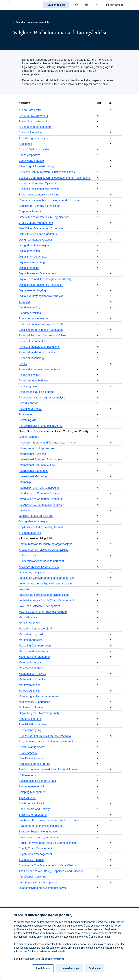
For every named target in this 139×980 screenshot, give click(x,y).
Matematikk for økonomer (34, 657)
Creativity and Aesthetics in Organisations (44, 217)
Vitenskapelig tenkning (33, 877)
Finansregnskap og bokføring (37, 392)
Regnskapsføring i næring (35, 764)
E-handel (24, 302)
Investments (26, 510)
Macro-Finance (28, 617)
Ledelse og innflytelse (32, 572)
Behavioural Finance (31, 161)
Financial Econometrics (33, 341)
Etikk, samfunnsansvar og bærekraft (41, 324)
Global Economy (29, 437)
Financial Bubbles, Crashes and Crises (43, 336)
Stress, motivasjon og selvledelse (39, 837)
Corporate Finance (30, 211)
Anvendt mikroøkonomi (33, 121)
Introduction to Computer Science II (40, 499)
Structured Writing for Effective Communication (47, 843)
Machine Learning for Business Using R (43, 612)
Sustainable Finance (31, 860)
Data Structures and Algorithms (38, 234)
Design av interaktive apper (35, 240)
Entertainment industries (34, 318)
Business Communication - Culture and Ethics (47, 172)
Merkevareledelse (30, 685)
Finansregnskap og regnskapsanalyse (42, 398)
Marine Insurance (29, 623)
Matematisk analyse (31, 668)
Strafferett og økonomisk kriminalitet (41, 826)
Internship (25, 482)
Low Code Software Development (39, 606)
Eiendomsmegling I (31, 307)
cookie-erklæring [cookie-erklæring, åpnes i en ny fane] (55, 963)
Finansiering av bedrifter (34, 381)
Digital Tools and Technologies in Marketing (45, 279)
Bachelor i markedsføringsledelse (31, 22)
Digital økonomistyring (32, 290)
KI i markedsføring (30, 533)
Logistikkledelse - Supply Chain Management (46, 600)
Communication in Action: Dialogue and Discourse (49, 200)
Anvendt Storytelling (31, 133)
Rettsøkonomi (27, 775)
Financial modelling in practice (37, 352)
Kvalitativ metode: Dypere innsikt (39, 567)
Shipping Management (33, 792)
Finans (23, 364)
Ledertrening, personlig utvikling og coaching (46, 584)
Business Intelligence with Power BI (41, 189)
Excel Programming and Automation (41, 330)
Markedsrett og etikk (31, 634)
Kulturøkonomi (28, 555)
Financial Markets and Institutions (39, 347)
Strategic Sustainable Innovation (39, 832)
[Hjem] (7, 5)
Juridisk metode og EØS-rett (36, 516)
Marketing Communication (35, 646)
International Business (32, 454)
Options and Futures (31, 707)
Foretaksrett (26, 414)
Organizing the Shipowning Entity (39, 713)
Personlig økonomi (30, 719)
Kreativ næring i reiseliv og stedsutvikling (44, 550)
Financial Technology (32, 358)
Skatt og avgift (28, 798)
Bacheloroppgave (30, 155)
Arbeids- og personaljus (33, 138)
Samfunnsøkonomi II (31, 787)
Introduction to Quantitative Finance (41, 505)
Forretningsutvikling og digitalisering (41, 426)
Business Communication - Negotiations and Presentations (55, 178)
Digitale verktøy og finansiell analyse (41, 296)
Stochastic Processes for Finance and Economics (49, 820)
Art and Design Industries (34, 150)
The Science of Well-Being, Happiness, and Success (51, 871)
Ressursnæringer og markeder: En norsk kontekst (49, 770)
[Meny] (132, 5)
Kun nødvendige (69, 972)
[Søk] (76, 5)
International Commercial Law (37, 465)
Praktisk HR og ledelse (33, 724)
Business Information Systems (37, 183)
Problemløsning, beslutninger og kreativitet (45, 736)
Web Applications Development (38, 882)
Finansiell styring (29, 375)
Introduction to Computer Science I (40, 493)
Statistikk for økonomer (33, 815)
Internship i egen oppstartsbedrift (39, 488)
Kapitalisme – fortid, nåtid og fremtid (41, 527)
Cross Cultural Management (36, 223)
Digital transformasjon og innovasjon (41, 285)
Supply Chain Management (35, 848)
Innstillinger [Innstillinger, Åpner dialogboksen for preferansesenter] (43, 972)
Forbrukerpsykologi (31, 409)
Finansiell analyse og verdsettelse (39, 369)
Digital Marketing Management (37, 273)
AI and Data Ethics (30, 110)
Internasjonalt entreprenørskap (38, 448)
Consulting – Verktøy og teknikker (39, 206)
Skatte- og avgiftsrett (31, 803)
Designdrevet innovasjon (34, 245)
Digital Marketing (29, 268)
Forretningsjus (28, 420)
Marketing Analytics (31, 640)
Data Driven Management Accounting (42, 228)
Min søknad (115, 5)
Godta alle (95, 972)
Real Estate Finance (31, 758)
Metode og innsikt (30, 691)
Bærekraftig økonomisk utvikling (38, 195)
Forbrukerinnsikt (29, 403)
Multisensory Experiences (34, 702)
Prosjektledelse (28, 753)
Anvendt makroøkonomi (33, 116)
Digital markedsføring (32, 262)
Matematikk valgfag (31, 662)
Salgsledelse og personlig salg (37, 781)
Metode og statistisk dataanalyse (39, 696)
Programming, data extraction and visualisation (47, 741)
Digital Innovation (29, 251)
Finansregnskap (29, 386)
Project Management (32, 747)
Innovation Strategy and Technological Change (47, 443)
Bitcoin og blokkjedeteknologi (37, 166)
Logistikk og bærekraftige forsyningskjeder (45, 595)
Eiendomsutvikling (30, 313)
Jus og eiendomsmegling (34, 521)
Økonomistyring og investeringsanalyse (43, 888)
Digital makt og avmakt (33, 257)
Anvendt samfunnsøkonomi (35, 127)
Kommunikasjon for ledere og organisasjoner (46, 544)
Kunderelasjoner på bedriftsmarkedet (41, 561)
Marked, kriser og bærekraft (36, 629)
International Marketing (33, 476)
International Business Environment (40, 459)
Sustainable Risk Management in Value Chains (47, 865)
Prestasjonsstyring (30, 730)
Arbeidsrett (25, 144)
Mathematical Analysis (32, 674)
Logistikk (24, 589)
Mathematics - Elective (33, 679)
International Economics (33, 471)
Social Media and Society (34, 809)
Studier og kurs (56, 5)
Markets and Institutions (33, 651)
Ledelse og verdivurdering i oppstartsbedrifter (46, 578)
